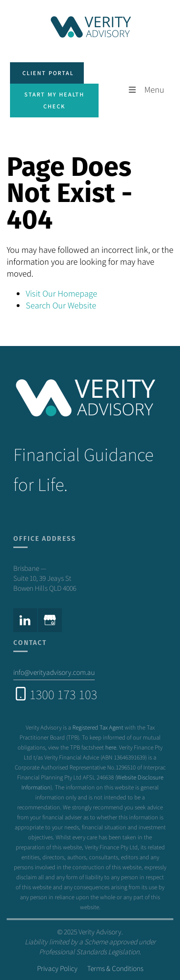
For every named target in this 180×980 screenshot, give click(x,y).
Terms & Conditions (115, 968)
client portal (36, 68)
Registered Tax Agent (98, 727)
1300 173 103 (63, 694)
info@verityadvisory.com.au (54, 672)
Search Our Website (61, 305)
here (111, 747)
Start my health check (52, 89)
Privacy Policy (57, 968)
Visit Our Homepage (61, 293)
